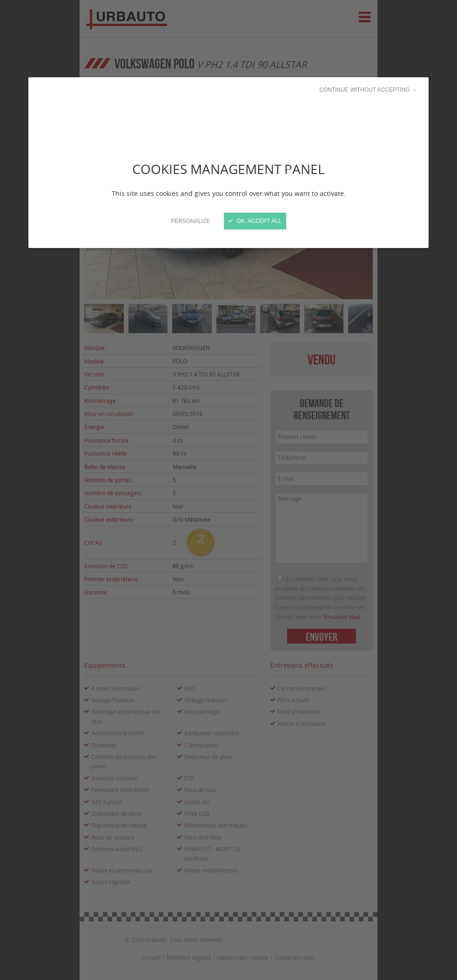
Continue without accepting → (368, 90)
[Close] (228, 490)
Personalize (190, 221)
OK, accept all (255, 221)
